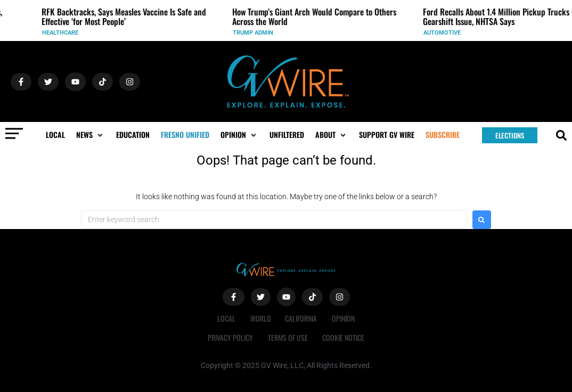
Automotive (447, 33)
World (260, 318)
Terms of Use (288, 337)
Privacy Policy (229, 337)
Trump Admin (258, 33)
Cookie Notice (345, 337)
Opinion (345, 318)
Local (225, 318)
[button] (91, 135)
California (302, 318)
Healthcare (66, 33)
